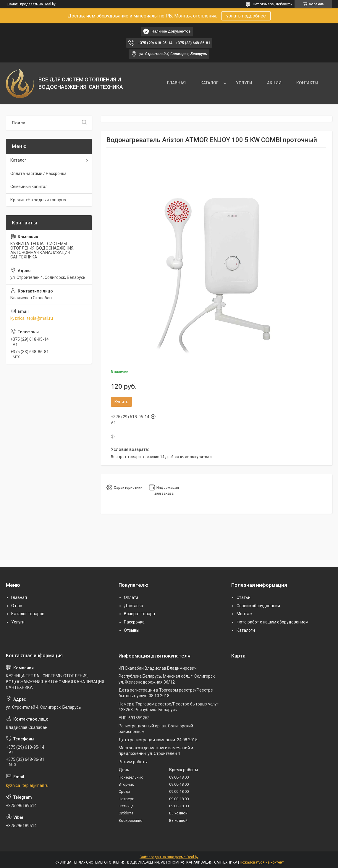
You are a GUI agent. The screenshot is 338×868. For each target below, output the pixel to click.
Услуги (18, 622)
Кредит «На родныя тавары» (38, 200)
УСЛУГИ (244, 83)
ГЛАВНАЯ (176, 83)
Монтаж (245, 614)
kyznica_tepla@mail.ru (32, 318)
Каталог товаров (28, 614)
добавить (284, 4)
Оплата (131, 597)
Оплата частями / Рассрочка (38, 173)
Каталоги (246, 630)
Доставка (134, 606)
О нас (17, 606)
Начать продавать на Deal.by (31, 4)
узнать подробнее (246, 16)
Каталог (18, 160)
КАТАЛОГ (210, 83)
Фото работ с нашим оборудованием (272, 622)
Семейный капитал (29, 187)
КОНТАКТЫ (307, 83)
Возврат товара (139, 614)
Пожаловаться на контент (262, 862)
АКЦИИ (274, 83)
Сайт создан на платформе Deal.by (169, 857)
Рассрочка (134, 622)
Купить (121, 402)
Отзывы (132, 630)
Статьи (244, 597)
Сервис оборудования (258, 606)
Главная (19, 597)
